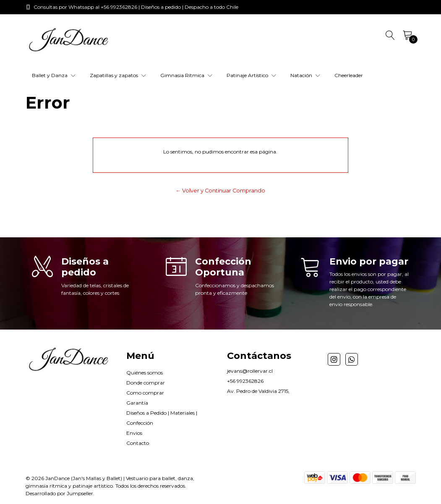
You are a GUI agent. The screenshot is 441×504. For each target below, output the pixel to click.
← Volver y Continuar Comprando (221, 191)
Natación (305, 75)
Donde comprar (146, 383)
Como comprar (145, 393)
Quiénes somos (145, 373)
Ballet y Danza (54, 75)
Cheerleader (349, 75)
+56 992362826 (245, 381)
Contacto (138, 443)
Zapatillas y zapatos (118, 75)
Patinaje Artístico (251, 75)
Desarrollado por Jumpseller (59, 493)
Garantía (137, 403)
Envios (134, 433)
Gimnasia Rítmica (186, 75)
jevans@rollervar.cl (250, 371)
